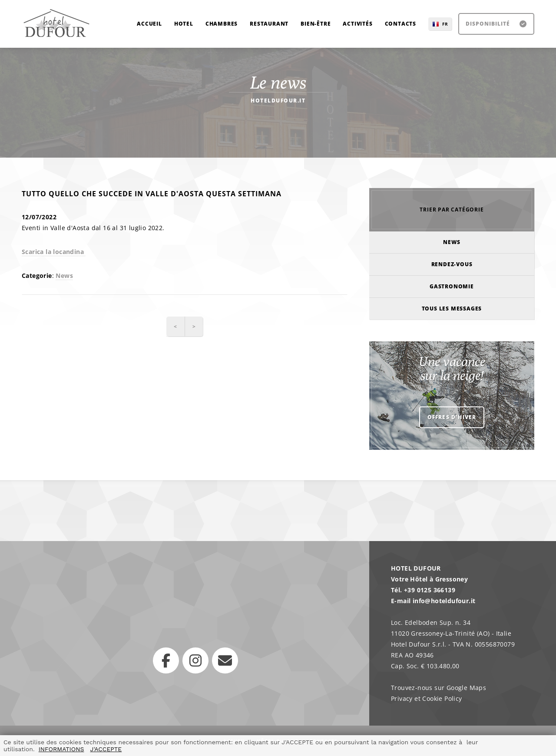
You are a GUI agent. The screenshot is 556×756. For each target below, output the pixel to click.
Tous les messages (452, 309)
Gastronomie (452, 286)
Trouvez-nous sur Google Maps (439, 688)
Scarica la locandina (54, 252)
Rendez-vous (452, 264)
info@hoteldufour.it (444, 601)
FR (445, 24)
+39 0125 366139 (430, 590)
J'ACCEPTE (106, 749)
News (64, 276)
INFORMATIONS (61, 749)
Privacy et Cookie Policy (427, 698)
